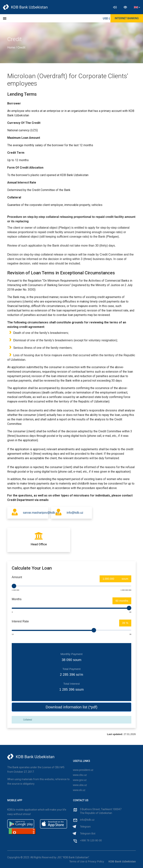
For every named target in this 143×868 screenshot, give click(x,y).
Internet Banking (127, 18)
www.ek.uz (79, 790)
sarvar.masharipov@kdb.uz (36, 513)
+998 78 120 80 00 (91, 840)
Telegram (85, 827)
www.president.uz (83, 770)
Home (12, 47)
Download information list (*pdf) (71, 707)
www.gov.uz (80, 780)
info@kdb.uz (75, 513)
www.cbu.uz (80, 775)
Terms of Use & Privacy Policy (87, 861)
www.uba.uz (80, 785)
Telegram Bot (88, 833)
